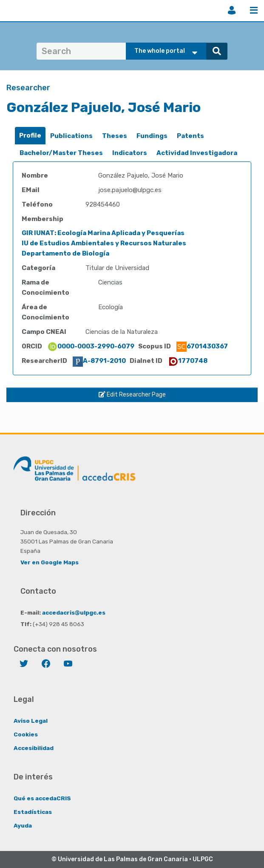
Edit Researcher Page (132, 395)
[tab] (30, 136)
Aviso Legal (31, 721)
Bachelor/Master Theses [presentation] (61, 153)
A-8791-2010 (99, 361)
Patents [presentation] (190, 136)
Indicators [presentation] (130, 153)
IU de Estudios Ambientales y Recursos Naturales (104, 243)
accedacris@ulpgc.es (74, 612)
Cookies (26, 734)
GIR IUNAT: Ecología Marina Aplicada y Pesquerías (103, 233)
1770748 (188, 361)
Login (232, 10)
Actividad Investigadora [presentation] (197, 153)
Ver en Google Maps (50, 562)
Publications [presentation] (71, 136)
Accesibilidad (34, 748)
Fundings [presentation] (152, 136)
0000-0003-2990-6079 (91, 346)
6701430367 (202, 346)
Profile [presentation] (30, 135)
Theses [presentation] (115, 136)
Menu (254, 10)
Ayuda (23, 825)
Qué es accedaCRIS (42, 798)
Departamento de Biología (65, 253)
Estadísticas (33, 812)
